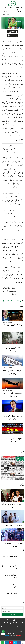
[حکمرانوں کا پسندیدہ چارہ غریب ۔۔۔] (21, 577)
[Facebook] (21, 622)
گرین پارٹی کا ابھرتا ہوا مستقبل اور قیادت (10, 556)
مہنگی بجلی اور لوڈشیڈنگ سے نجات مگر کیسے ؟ (9, 567)
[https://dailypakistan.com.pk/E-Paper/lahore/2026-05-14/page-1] (12, 468)
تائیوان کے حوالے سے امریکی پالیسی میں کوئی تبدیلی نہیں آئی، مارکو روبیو (9, 213)
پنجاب (11, 301)
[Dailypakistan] (11, 4)
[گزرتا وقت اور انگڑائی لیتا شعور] (21, 596)
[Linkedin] (9, 622)
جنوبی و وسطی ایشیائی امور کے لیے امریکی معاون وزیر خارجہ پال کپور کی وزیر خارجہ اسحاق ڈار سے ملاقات (9, 149)
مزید (2, 307)
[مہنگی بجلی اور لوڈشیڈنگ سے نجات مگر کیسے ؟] (21, 568)
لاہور (8, 301)
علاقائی (14, 301)
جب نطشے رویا (14, 584)
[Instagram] (12, 622)
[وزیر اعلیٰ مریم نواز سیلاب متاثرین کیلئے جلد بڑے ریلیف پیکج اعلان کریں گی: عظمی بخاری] (19, 642)
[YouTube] (15, 622)
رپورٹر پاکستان (19, 301)
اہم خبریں (4, 301)
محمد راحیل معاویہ (14, 578)
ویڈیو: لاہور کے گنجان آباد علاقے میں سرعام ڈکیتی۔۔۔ (13, 525)
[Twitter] (18, 622)
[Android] (12, 624)
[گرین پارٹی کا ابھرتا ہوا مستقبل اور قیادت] (21, 559)
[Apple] (10, 624)
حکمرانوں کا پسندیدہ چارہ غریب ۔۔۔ (11, 575)
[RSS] (15, 624)
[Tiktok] (4, 622)
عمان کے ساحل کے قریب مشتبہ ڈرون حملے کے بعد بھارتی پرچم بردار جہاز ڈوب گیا (9, 291)
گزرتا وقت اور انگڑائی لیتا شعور (12, 594)
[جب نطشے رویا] (21, 587)
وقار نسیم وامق (15, 587)
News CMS (12, 636)
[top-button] (2, 627)
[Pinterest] (6, 622)
